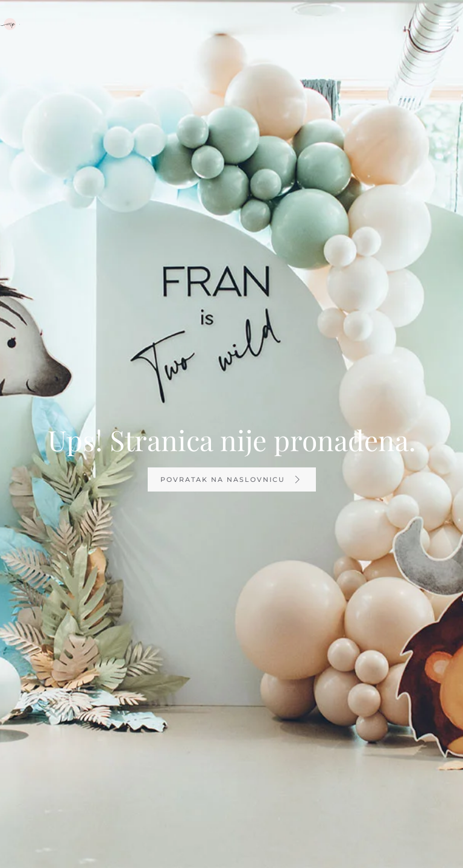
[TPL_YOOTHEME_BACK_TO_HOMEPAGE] (10, 24)
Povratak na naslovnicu (232, 479)
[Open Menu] (445, 24)
